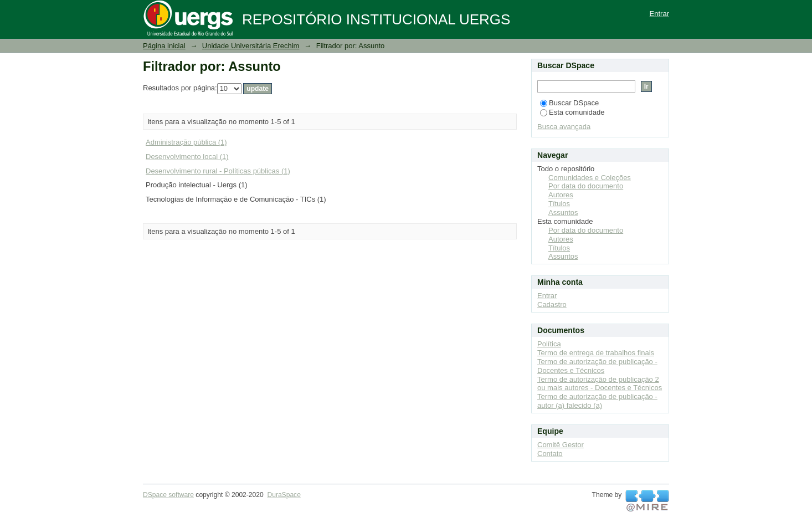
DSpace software (168, 495)
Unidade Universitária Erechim (251, 46)
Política (549, 344)
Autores (561, 195)
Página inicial (164, 46)
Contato (550, 454)
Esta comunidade (572, 112)
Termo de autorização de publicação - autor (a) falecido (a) (597, 401)
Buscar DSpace (569, 103)
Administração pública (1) (186, 142)
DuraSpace (284, 495)
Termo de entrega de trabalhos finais (596, 353)
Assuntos (563, 213)
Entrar (659, 14)
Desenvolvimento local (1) (187, 157)
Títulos (559, 204)
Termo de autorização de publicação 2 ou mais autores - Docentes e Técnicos (600, 384)
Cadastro (552, 304)
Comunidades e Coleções (590, 178)
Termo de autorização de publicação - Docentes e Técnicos (597, 366)
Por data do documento (586, 186)
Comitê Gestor (561, 445)
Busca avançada (564, 127)
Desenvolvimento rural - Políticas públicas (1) (218, 171)
